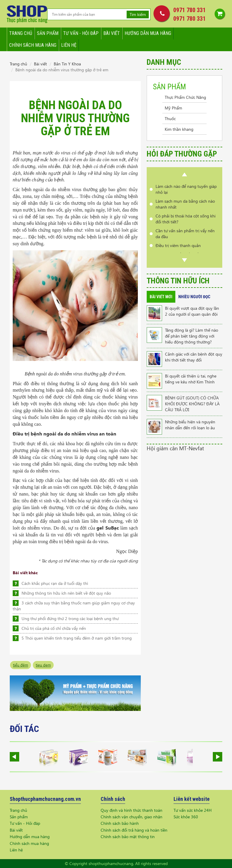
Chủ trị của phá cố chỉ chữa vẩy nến (54, 628)
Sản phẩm (48, 33)
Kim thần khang (179, 129)
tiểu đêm (21, 665)
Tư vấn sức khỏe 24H (193, 810)
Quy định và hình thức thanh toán (131, 810)
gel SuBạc (108, 528)
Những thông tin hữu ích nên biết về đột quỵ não (66, 593)
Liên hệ (69, 45)
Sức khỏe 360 (186, 817)
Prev (184, 175)
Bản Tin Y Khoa (67, 64)
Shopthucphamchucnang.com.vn (45, 799)
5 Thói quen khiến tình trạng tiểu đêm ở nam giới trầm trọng (77, 638)
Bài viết (112, 33)
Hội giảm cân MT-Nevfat (175, 448)
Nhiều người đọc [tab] (194, 297)
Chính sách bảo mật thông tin (128, 836)
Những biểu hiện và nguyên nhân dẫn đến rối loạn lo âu (190, 425)
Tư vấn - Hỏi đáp (25, 823)
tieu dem (43, 665)
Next (184, 260)
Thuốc (170, 118)
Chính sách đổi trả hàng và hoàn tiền (134, 830)
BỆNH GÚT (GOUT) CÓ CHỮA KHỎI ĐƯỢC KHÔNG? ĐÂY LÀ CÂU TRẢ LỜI (192, 404)
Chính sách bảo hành (120, 823)
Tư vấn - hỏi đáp (81, 33)
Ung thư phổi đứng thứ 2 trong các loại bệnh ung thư (70, 618)
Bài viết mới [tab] (161, 297)
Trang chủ (21, 33)
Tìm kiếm (138, 14)
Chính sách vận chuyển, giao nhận (131, 817)
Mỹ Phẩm (173, 108)
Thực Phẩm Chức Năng (185, 97)
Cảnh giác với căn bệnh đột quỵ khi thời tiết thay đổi (194, 357)
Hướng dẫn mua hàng (148, 33)
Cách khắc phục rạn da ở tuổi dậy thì (55, 583)
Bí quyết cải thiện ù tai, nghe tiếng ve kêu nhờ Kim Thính (191, 379)
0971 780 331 (189, 10)
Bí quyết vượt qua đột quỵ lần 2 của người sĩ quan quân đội (192, 311)
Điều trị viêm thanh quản (178, 245)
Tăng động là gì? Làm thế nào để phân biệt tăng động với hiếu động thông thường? (192, 336)
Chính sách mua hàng (33, 45)
